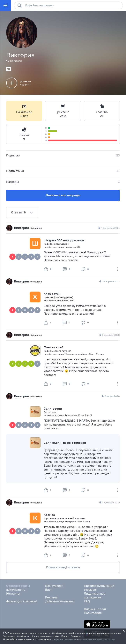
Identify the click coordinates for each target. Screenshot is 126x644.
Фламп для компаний (22, 601)
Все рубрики (54, 586)
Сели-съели (53, 409)
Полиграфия (93, 613)
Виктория (21, 228)
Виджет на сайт (95, 609)
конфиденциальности (64, 639)
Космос (49, 515)
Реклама (51, 597)
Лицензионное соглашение (95, 595)
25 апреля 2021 (109, 281)
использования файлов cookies (97, 639)
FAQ (87, 601)
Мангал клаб (53, 347)
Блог (49, 590)
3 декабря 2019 (109, 502)
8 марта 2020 (110, 396)
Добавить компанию (60, 601)
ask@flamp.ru (16, 590)
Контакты (13, 593)
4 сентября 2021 (109, 228)
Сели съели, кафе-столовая (65, 443)
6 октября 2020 (109, 335)
